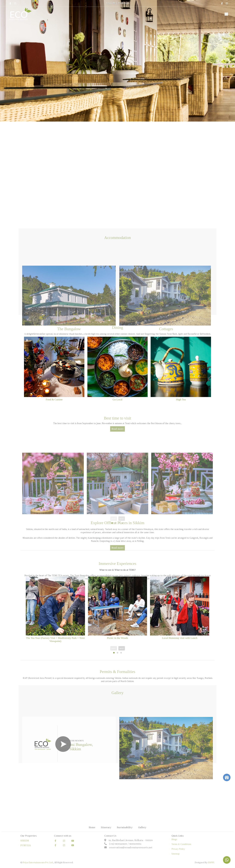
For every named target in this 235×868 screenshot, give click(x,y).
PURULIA (124, 3)
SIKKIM (111, 3)
